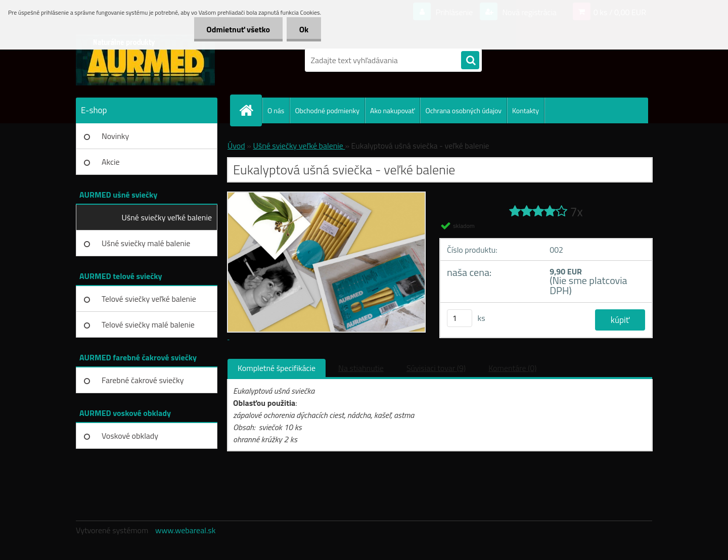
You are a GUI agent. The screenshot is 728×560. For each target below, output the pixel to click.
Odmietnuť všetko (238, 29)
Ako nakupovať (392, 110)
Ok (304, 29)
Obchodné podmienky (327, 110)
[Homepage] (250, 110)
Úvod (236, 146)
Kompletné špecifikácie (277, 368)
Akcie (111, 162)
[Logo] (145, 60)
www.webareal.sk (186, 530)
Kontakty (526, 110)
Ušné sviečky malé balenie (146, 243)
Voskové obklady (130, 436)
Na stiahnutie (361, 368)
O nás (276, 110)
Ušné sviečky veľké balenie (167, 217)
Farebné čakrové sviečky (143, 380)
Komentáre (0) (512, 368)
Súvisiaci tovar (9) (436, 368)
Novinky (115, 136)
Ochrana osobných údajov (463, 110)
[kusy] (460, 318)
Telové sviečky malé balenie (148, 324)
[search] (470, 61)
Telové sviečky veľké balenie (149, 299)
